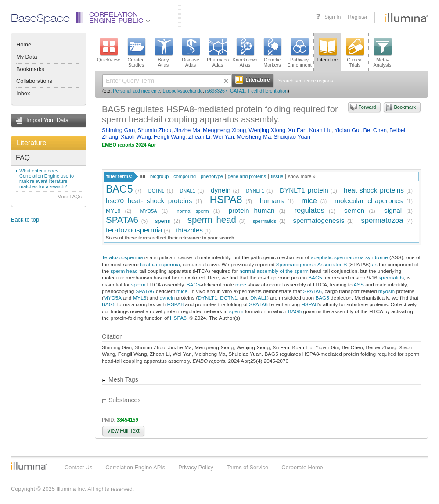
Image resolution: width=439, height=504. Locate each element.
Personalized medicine (136, 91)
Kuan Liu (320, 130)
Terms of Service (247, 467)
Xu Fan (297, 130)
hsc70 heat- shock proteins (149, 201)
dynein (221, 190)
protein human (252, 210)
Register (358, 17)
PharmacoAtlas (218, 53)
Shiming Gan (118, 130)
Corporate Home (302, 467)
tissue (277, 176)
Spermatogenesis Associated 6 (312, 264)
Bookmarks (30, 69)
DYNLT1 (255, 191)
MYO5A (148, 211)
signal (393, 210)
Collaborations (34, 81)
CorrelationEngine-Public (120, 18)
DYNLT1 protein (304, 190)
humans (272, 201)
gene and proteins (247, 176)
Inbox (23, 93)
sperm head (212, 220)
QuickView (108, 50)
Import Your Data (47, 120)
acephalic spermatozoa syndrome (349, 257)
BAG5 (119, 189)
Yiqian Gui (348, 130)
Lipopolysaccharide (182, 91)
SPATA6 (122, 220)
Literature (32, 143)
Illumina (29, 466)
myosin (387, 291)
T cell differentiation (267, 91)
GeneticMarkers (272, 53)
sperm (163, 221)
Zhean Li (200, 137)
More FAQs (69, 197)
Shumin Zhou (154, 130)
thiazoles (189, 230)
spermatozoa (382, 220)
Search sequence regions (306, 81)
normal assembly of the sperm (274, 271)
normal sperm (193, 211)
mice (309, 201)
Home (24, 45)
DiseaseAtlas (191, 53)
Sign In (333, 17)
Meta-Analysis (383, 53)
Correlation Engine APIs (135, 467)
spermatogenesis (318, 220)
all (143, 176)
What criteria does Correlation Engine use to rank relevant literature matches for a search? (47, 179)
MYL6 (113, 211)
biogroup (159, 176)
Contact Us (78, 467)
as (374, 264)
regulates (309, 210)
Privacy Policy (196, 467)
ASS (359, 284)
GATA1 (237, 91)
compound (185, 176)
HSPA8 (226, 200)
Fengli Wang (170, 137)
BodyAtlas (163, 53)
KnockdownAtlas (245, 53)
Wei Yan (223, 137)
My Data (27, 57)
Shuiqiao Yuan (292, 137)
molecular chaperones (369, 201)
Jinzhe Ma (187, 130)
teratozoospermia (134, 230)
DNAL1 (188, 191)
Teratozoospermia (122, 257)
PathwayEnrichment (299, 53)
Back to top (25, 220)
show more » (302, 176)
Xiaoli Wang (136, 137)
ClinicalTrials (355, 53)
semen (354, 210)
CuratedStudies (136, 53)
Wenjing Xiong (267, 130)
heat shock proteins (374, 190)
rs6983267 (216, 91)
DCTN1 (156, 191)
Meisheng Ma (254, 137)
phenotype (212, 176)
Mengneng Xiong (224, 130)
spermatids (264, 221)
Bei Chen (375, 130)
